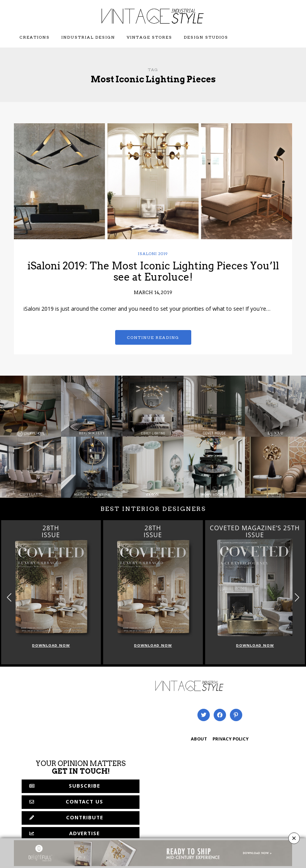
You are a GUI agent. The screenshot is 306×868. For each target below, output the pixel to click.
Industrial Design (88, 37)
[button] (297, 597)
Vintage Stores (150, 37)
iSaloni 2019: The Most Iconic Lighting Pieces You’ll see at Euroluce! (153, 271)
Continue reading (153, 337)
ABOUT (199, 740)
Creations (35, 37)
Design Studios (206, 37)
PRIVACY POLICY (230, 740)
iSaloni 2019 (153, 254)
